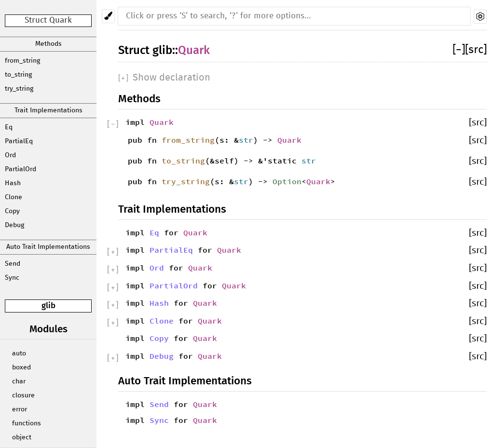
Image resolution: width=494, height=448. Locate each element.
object (22, 437)
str (246, 140)
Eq (9, 127)
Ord (10, 155)
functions (27, 423)
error (20, 409)
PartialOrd (21, 169)
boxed (21, 367)
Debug (14, 225)
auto (19, 353)
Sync (12, 278)
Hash (13, 183)
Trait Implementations (48, 110)
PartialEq (19, 141)
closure (23, 395)
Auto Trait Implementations (48, 247)
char (19, 381)
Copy (12, 211)
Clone (14, 197)
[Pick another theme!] (108, 16)
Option (287, 181)
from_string (22, 61)
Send (13, 264)
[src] (476, 50)
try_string (19, 89)
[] (459, 50)
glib (48, 305)
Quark (194, 50)
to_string (18, 75)
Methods (48, 44)
